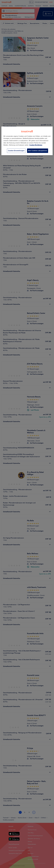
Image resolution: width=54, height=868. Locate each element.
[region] (27, 141)
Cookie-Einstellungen (16, 151)
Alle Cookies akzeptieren (38, 151)
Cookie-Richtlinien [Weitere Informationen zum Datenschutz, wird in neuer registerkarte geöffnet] (36, 145)
